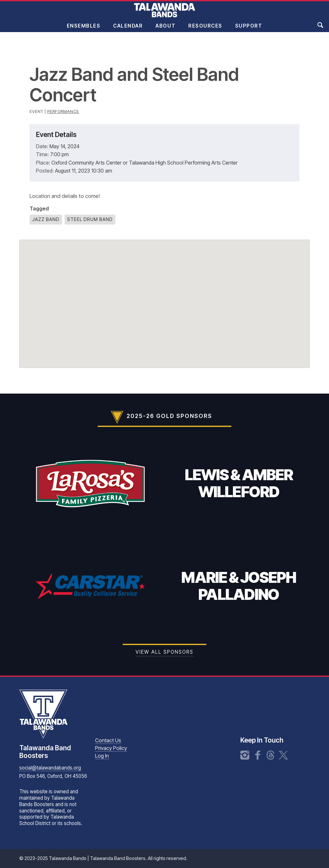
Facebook (258, 755)
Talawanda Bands (164, 14)
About (165, 30)
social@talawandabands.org (50, 768)
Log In (102, 756)
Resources (205, 30)
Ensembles (84, 30)
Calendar (128, 30)
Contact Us (108, 740)
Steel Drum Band (90, 219)
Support (249, 30)
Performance (63, 111)
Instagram (245, 755)
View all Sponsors (164, 652)
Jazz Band (46, 219)
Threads (271, 755)
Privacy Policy (111, 748)
